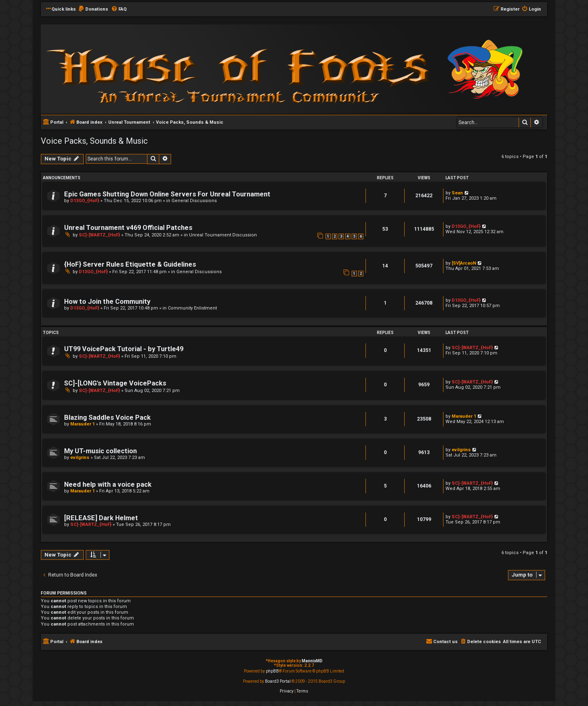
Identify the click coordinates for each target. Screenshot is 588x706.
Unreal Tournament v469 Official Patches (128, 228)
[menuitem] (93, 9)
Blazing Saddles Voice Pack (107, 418)
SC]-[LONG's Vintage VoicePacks (115, 383)
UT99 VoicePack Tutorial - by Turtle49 (124, 349)
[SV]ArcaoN (464, 263)
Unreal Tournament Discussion (223, 235)
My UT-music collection (100, 451)
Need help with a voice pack (108, 484)
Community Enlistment (192, 308)
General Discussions (194, 201)
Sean (457, 193)
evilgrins (80, 458)
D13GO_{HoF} (85, 201)
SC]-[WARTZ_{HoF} (99, 235)
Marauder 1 (82, 424)
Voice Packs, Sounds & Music (94, 141)
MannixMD (312, 661)
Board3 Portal (278, 681)
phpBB (272, 671)
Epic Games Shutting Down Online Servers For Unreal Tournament (167, 194)
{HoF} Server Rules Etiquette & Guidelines (130, 264)
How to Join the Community (107, 302)
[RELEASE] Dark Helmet (101, 518)
